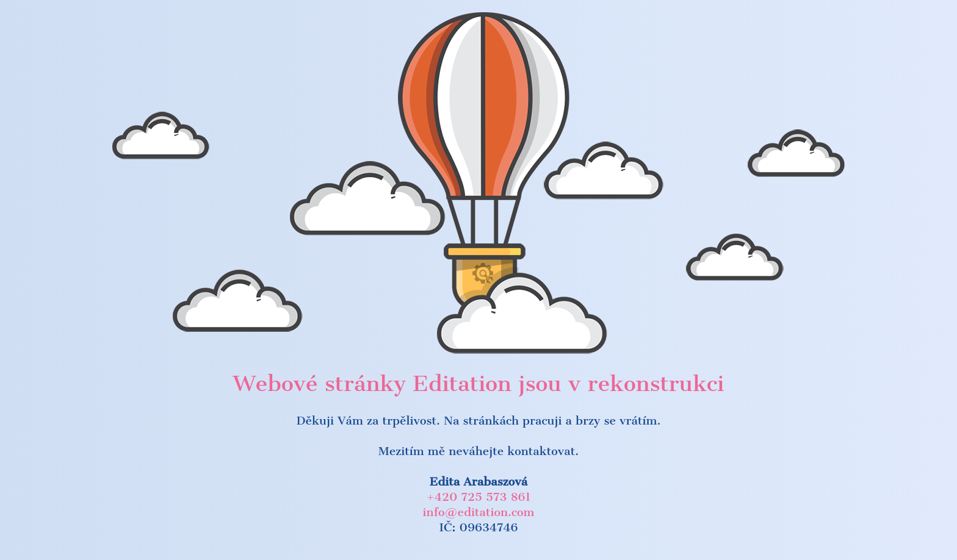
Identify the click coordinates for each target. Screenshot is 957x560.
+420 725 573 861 (478, 497)
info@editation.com (479, 512)
